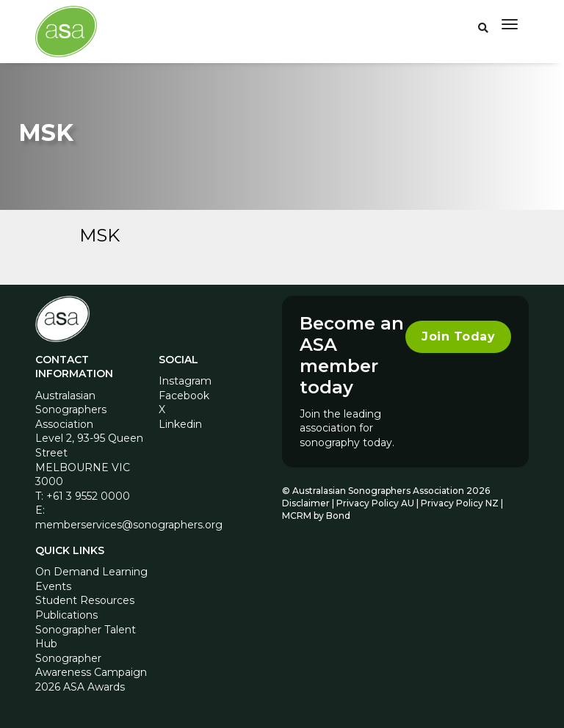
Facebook (184, 396)
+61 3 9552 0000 (88, 496)
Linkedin (180, 424)
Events (53, 586)
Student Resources (85, 600)
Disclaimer (306, 503)
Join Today (458, 336)
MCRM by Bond (316, 516)
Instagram (185, 381)
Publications (66, 615)
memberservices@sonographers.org (129, 525)
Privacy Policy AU (375, 503)
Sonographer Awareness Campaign (91, 666)
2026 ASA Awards (80, 687)
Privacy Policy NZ (461, 503)
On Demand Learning (91, 572)
